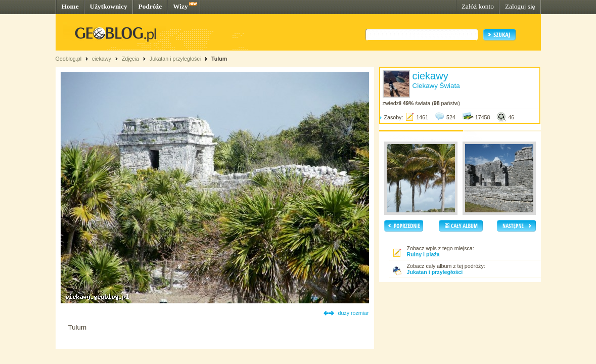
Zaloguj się (520, 6)
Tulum (219, 59)
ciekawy (102, 59)
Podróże (150, 6)
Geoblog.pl (69, 59)
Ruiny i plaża (423, 254)
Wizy (180, 6)
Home (70, 6)
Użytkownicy (109, 6)
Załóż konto (478, 6)
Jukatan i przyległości (175, 59)
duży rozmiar (354, 313)
